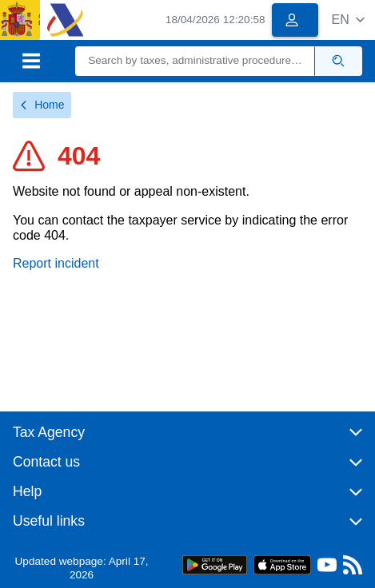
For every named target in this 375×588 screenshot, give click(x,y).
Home (42, 105)
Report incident (56, 263)
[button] (348, 20)
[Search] (195, 61)
